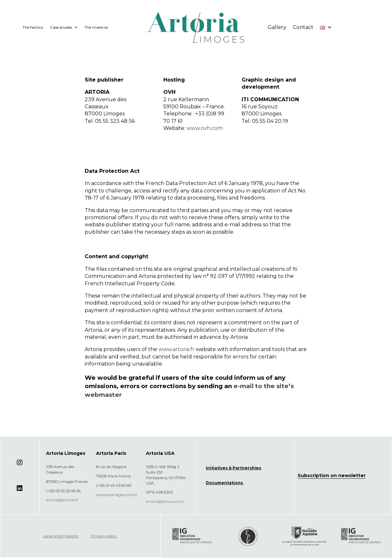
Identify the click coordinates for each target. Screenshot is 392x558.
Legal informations (61, 536)
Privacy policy (104, 536)
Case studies (64, 27)
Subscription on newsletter (332, 475)
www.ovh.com (205, 128)
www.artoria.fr (177, 349)
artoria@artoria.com (165, 501)
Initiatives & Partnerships (234, 468)
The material (96, 27)
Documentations (225, 483)
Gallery (277, 27)
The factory (33, 27)
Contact (303, 27)
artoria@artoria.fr (62, 500)
